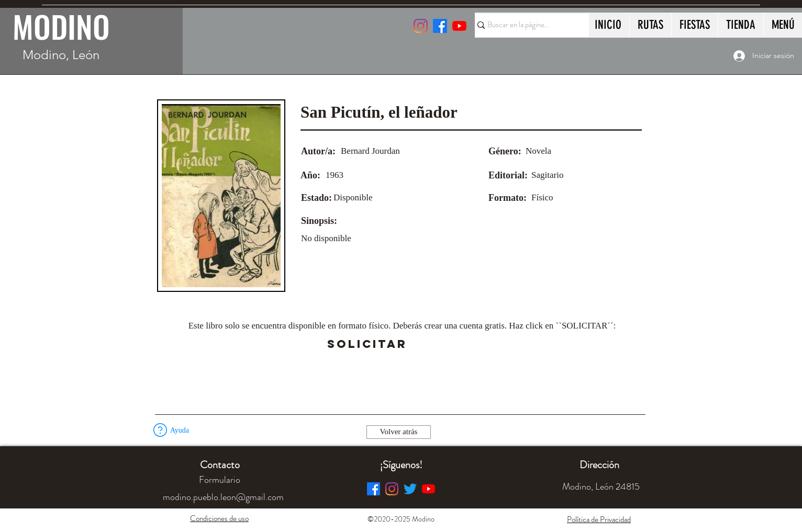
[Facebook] (374, 489)
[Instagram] (421, 26)
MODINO (61, 26)
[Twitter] (410, 489)
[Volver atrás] (399, 432)
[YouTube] (459, 26)
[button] (436, 344)
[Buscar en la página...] (527, 25)
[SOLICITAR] (367, 344)
